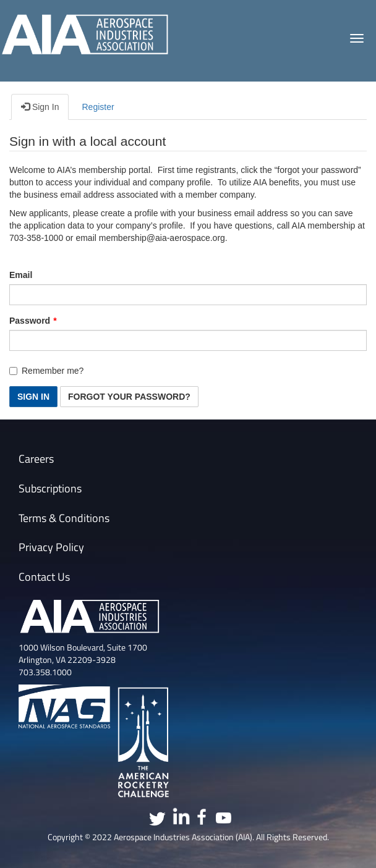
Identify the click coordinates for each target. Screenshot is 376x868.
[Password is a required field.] (188, 340)
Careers (36, 459)
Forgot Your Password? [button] (129, 397)
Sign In (40, 107)
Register (98, 107)
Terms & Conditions (64, 518)
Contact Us (44, 577)
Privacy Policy (51, 547)
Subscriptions (50, 488)
